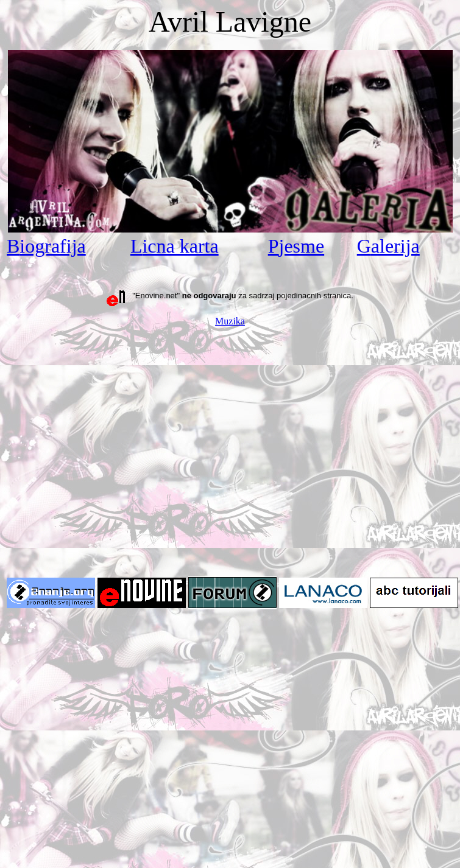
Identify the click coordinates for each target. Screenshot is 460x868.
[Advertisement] (114, 451)
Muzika (230, 321)
